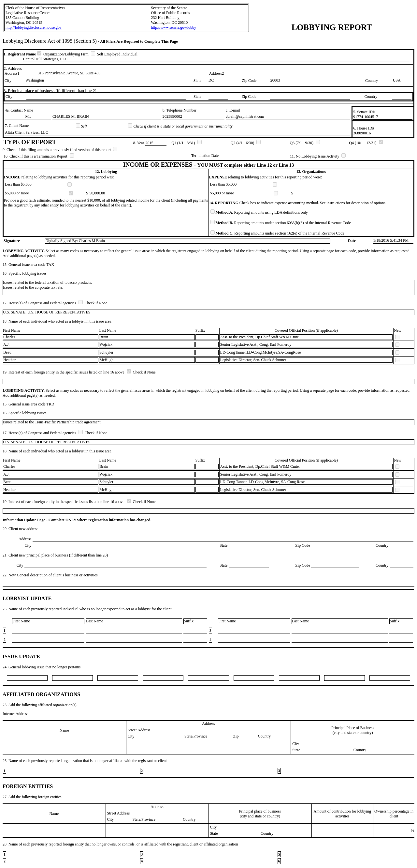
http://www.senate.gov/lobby (173, 27)
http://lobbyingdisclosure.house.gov (34, 27)
